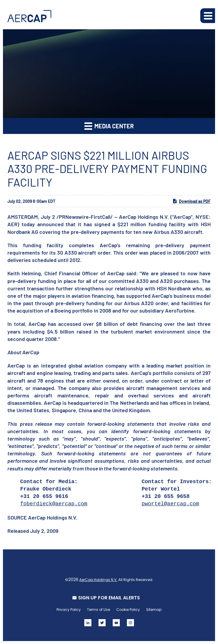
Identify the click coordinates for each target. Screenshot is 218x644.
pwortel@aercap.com (170, 504)
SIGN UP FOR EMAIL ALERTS (109, 598)
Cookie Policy (128, 610)
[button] (208, 16)
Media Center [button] (109, 126)
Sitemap (154, 610)
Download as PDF (191, 201)
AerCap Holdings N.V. (98, 580)
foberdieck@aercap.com (54, 504)
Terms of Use (98, 610)
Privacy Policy (69, 610)
